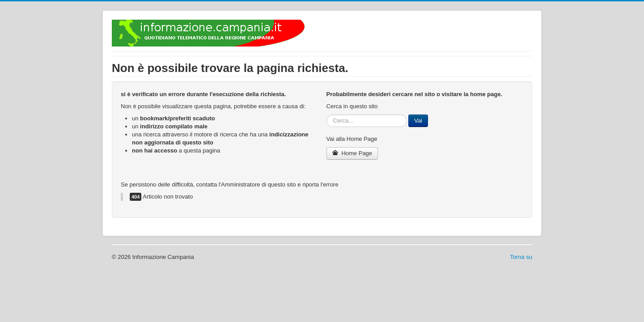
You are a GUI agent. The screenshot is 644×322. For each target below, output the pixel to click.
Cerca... (327, 115)
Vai (418, 121)
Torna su (521, 257)
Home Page (352, 153)
